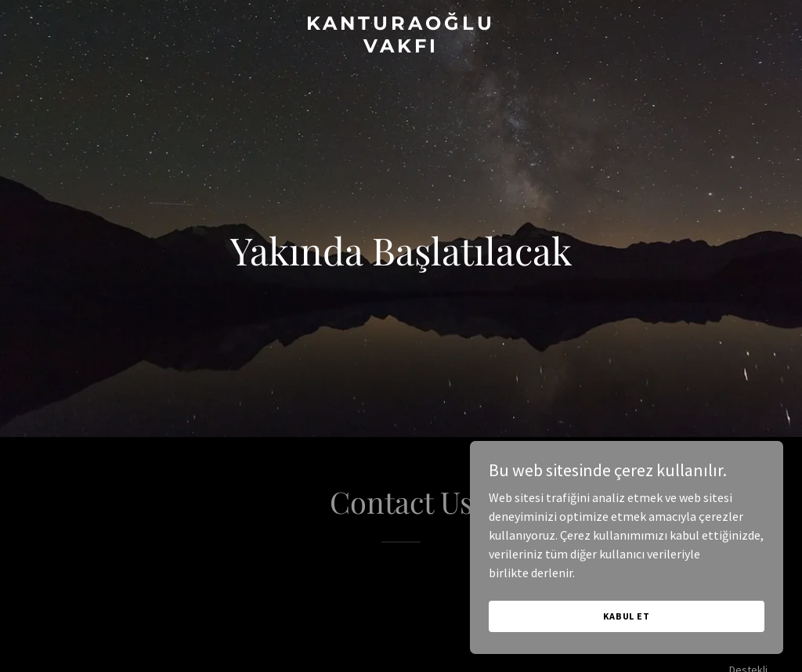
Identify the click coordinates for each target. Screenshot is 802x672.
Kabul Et (627, 616)
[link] (401, 48)
